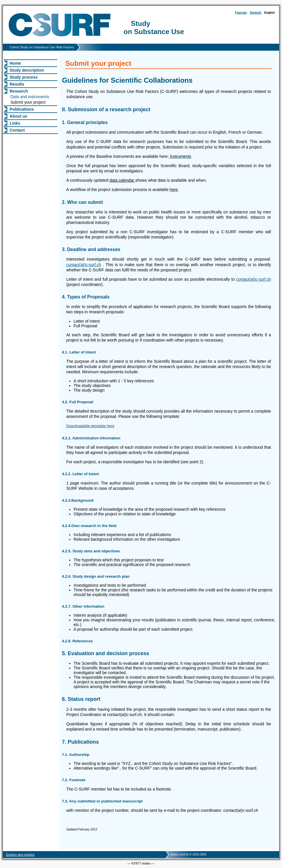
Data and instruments (30, 97)
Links (15, 123)
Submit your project (28, 102)
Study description (27, 70)
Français (241, 13)
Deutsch (255, 13)
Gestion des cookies (20, 855)
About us (18, 116)
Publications (22, 109)
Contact (17, 130)
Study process (24, 77)
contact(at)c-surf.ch (84, 265)
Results (17, 84)
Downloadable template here (90, 426)
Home (15, 63)
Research (19, 91)
